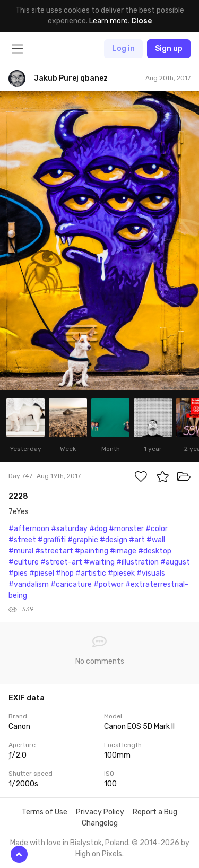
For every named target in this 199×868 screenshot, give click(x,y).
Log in (123, 49)
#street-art (61, 562)
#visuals (151, 573)
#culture (24, 562)
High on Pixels (99, 854)
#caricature (71, 584)
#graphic (83, 540)
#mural (21, 551)
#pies (18, 573)
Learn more (109, 21)
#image (123, 551)
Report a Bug (155, 812)
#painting (92, 551)
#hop (65, 573)
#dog (98, 529)
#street (22, 540)
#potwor (109, 584)
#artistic (91, 573)
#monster (126, 529)
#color (157, 529)
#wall (156, 540)
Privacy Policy (100, 812)
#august (175, 562)
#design (114, 540)
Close (141, 21)
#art (137, 540)
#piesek (121, 573)
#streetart (54, 551)
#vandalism (29, 584)
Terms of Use (45, 812)
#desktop (155, 551)
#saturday (69, 529)
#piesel (42, 573)
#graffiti (52, 540)
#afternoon (29, 529)
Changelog (100, 823)
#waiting (99, 562)
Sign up (169, 49)
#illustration (137, 562)
